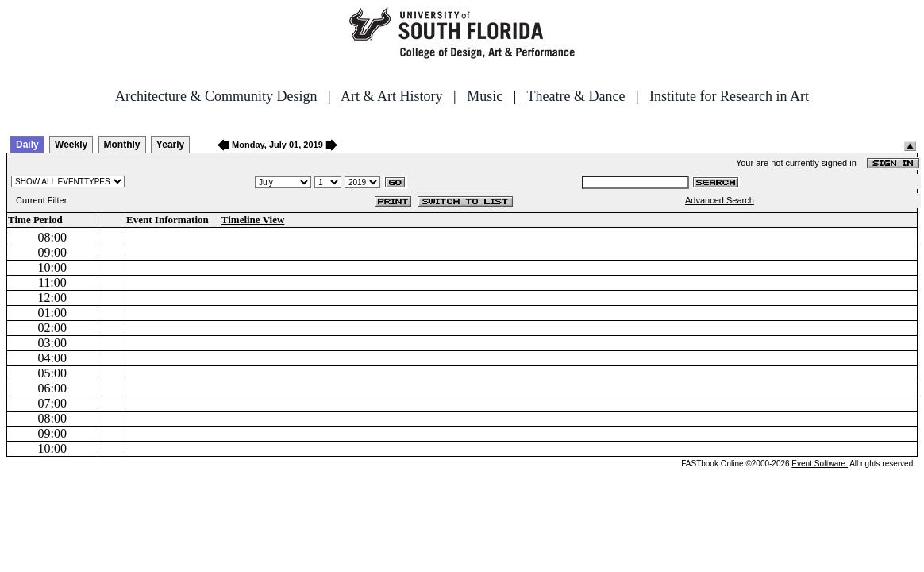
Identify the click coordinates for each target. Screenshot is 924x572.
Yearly (170, 145)
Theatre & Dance (576, 96)
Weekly (71, 145)
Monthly (122, 145)
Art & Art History (392, 96)
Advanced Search (720, 200)
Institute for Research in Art (729, 96)
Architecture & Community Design (216, 96)
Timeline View (253, 220)
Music (485, 96)
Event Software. (820, 464)
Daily (27, 145)
